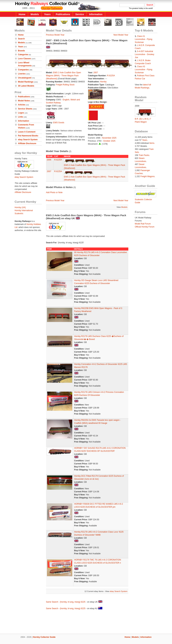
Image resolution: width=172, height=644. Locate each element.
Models (35, 14)
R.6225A (111, 76)
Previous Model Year (55, 35)
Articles (22, 105)
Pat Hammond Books (28, 136)
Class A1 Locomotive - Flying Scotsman (144, 39)
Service (80, 14)
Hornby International (24, 210)
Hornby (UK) (20, 207)
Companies (23, 70)
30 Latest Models (26, 86)
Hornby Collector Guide (44, 637)
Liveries (22, 74)
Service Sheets (25, 109)
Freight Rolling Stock (65, 85)
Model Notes (24, 101)
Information (96, 14)
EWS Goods (59, 123)
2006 (49, 160)
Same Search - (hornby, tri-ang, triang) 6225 (66, 602)
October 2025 (109, 141)
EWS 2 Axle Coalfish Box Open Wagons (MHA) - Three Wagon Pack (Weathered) (64, 76)
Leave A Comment (27, 132)
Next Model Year (121, 35)
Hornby (103, 82)
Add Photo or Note (54, 192)
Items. (152, 143)
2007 (96, 73)
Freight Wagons (147, 176)
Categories (23, 55)
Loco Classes (24, 59)
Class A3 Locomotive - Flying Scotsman (144, 70)
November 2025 (109, 138)
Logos (21, 113)
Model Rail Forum (143, 224)
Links (21, 117)
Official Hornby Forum (145, 227)
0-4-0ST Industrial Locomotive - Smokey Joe (145, 54)
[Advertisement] (86, 622)
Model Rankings (26, 82)
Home (22, 14)
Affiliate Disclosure (27, 143)
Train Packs (144, 155)
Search (21, 39)
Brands (21, 51)
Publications (63, 14)
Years (47, 14)
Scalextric (19, 213)
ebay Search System (28, 140)
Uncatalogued (25, 78)
